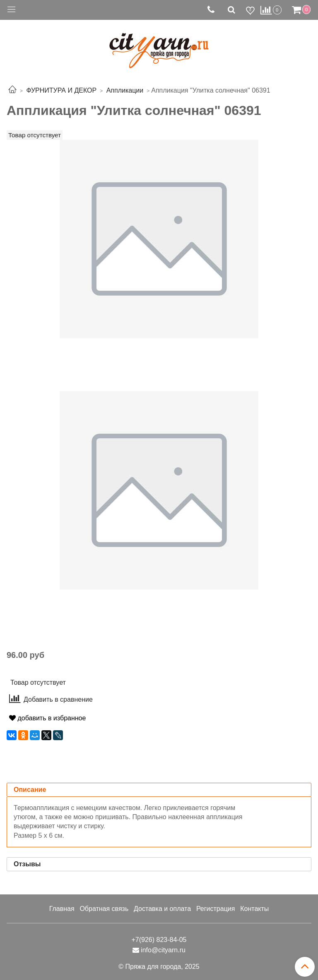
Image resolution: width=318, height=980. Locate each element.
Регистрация (216, 909)
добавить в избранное (47, 718)
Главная (62, 909)
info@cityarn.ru (163, 950)
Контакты (254, 909)
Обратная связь (104, 909)
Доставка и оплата (162, 909)
